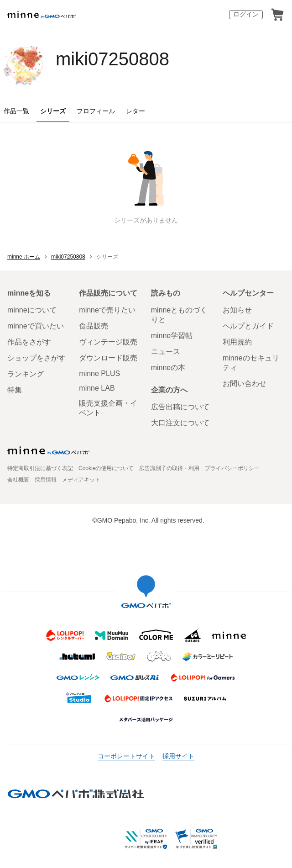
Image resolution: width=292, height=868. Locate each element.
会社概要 (18, 480)
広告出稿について (180, 407)
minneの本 (168, 368)
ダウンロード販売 (108, 358)
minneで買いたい (36, 326)
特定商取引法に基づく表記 (40, 468)
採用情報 (46, 480)
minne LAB (97, 388)
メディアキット (81, 480)
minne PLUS (99, 373)
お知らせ (237, 310)
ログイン (246, 14)
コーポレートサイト (126, 756)
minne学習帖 (172, 336)
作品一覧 (16, 111)
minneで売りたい (107, 310)
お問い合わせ (245, 384)
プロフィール (96, 111)
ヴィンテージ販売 (108, 342)
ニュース (166, 352)
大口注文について (180, 423)
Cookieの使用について (106, 468)
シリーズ (53, 111)
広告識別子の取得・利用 (169, 468)
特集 (15, 390)
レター (136, 111)
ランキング (26, 374)
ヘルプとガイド (248, 326)
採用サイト (178, 756)
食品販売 (94, 326)
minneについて (32, 310)
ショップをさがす (36, 358)
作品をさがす (29, 342)
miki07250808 (112, 59)
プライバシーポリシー (232, 468)
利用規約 (237, 342)
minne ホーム (24, 257)
